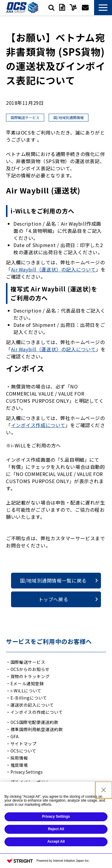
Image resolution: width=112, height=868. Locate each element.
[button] (103, 8)
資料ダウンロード (62, 7)
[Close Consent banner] (104, 814)
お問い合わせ (85, 7)
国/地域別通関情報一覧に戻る (53, 580)
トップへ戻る (53, 599)
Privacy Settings (27, 772)
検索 (51, 7)
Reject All (56, 854)
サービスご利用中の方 (73, 7)
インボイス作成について (38, 425)
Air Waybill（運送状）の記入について (53, 269)
